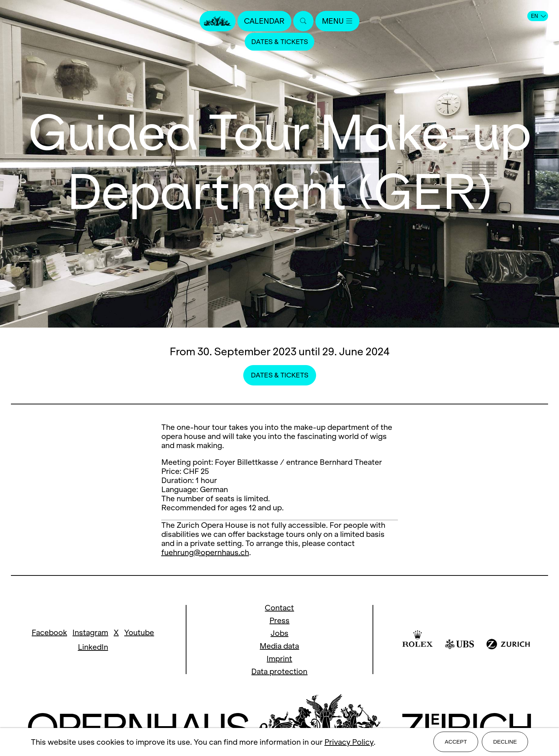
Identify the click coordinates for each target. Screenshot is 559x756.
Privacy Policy (349, 742)
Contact (279, 608)
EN (538, 16)
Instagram (90, 632)
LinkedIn (93, 647)
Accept (456, 742)
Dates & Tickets (280, 42)
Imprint (279, 659)
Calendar (264, 21)
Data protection (279, 671)
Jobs (279, 633)
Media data (279, 646)
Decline (505, 742)
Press (279, 620)
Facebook (49, 632)
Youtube (139, 632)
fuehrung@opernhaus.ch (205, 552)
